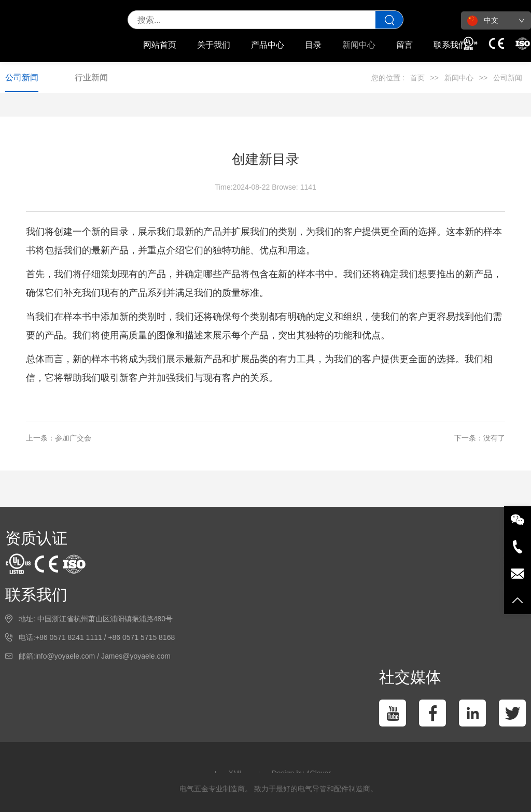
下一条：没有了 (480, 438)
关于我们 (214, 45)
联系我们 (450, 45)
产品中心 (268, 45)
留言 (404, 45)
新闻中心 (359, 45)
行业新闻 (91, 77)
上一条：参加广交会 (59, 438)
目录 (313, 45)
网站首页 (160, 45)
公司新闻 (22, 77)
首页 (417, 78)
